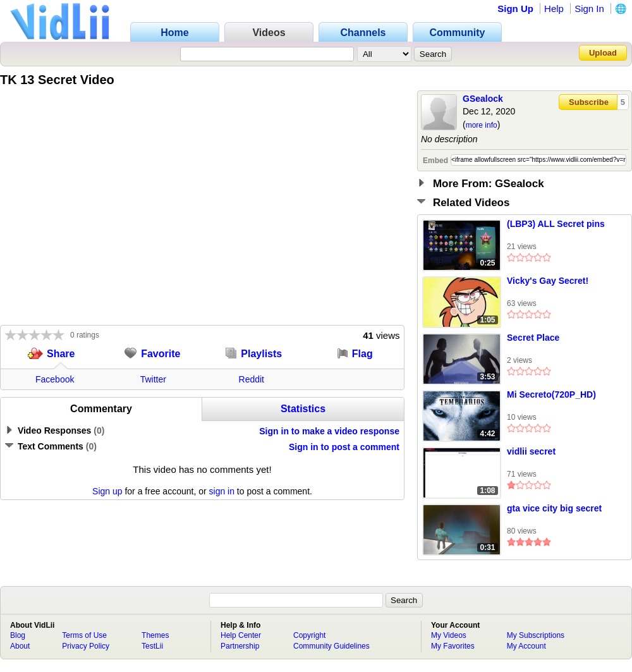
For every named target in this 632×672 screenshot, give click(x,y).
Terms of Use (84, 635)
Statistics (303, 409)
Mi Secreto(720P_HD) (551, 394)
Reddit (252, 379)
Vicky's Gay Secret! (548, 281)
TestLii (152, 646)
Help (554, 9)
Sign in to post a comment (344, 447)
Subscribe (589, 102)
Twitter (153, 379)
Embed (435, 161)
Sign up (107, 491)
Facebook (55, 379)
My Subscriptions (536, 635)
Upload (603, 53)
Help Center (241, 635)
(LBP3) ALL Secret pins (556, 224)
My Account (526, 646)
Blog (18, 635)
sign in (222, 491)
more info (482, 125)
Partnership (240, 646)
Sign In (589, 9)
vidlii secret (531, 451)
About (20, 646)
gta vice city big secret (554, 508)
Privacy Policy (86, 646)
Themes (155, 635)
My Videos (449, 635)
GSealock (483, 99)
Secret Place (533, 338)
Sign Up (515, 9)
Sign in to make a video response (329, 431)
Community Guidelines (331, 646)
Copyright (309, 635)
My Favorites (453, 646)
